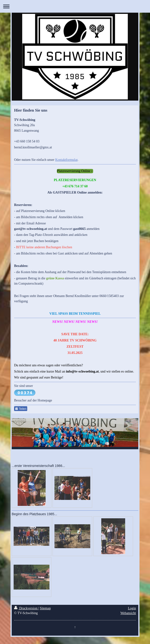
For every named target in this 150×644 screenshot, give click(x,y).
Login (132, 608)
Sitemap (45, 608)
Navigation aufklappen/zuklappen (75, 6)
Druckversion (26, 608)
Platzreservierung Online (74, 171)
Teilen (21, 409)
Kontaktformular (66, 160)
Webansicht (128, 613)
